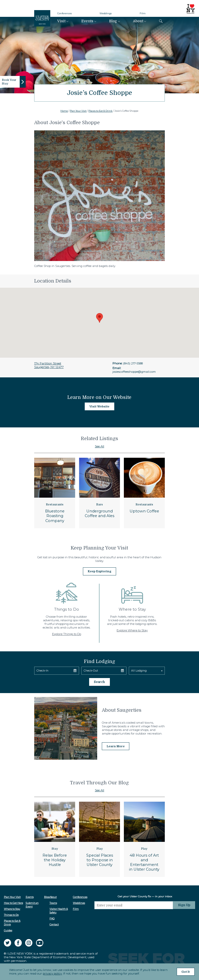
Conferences (65, 13)
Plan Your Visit (78, 111)
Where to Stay (12, 908)
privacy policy (52, 974)
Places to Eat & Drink (100, 111)
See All (99, 446)
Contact (54, 924)
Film (143, 13)
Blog (113, 21)
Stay (55, 848)
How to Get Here (13, 902)
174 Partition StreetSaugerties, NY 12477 (49, 365)
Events (87, 21)
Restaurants (55, 505)
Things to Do (11, 914)
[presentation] (134, 918)
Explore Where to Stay (132, 630)
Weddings (106, 13)
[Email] (134, 904)
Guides (8, 930)
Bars (99, 505)
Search (99, 681)
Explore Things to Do (67, 633)
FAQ (52, 917)
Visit (61, 21)
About (138, 21)
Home (64, 111)
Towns (54, 902)
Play (100, 848)
